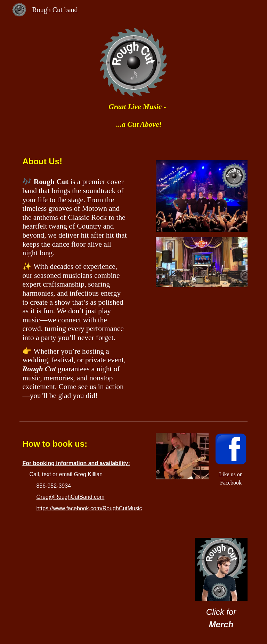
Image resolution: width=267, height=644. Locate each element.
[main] (133, 115)
